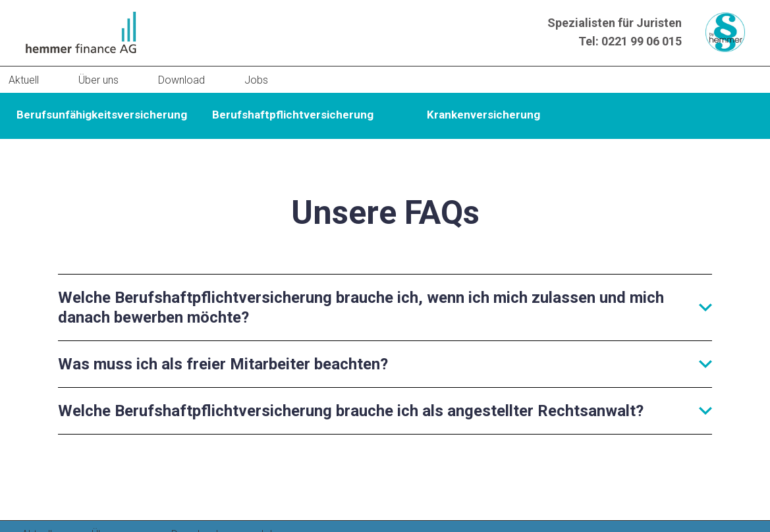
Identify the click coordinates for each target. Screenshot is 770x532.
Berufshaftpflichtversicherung (293, 115)
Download (181, 80)
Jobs (256, 80)
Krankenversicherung (483, 115)
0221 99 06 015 (642, 41)
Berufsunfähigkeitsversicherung (102, 115)
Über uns (98, 80)
